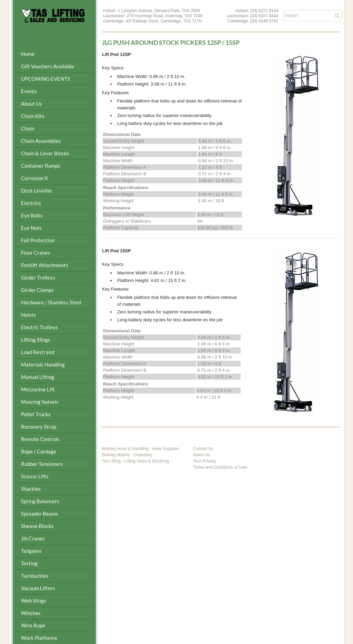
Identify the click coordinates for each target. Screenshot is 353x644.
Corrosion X (34, 178)
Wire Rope (33, 625)
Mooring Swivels (40, 402)
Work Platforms (39, 638)
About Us (32, 104)
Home (28, 54)
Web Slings (34, 601)
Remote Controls (40, 439)
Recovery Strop (39, 427)
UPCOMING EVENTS (46, 79)
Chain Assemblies (41, 141)
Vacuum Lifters (38, 588)
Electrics (31, 203)
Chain (28, 128)
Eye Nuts (31, 228)
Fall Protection (38, 240)
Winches (31, 613)
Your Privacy (205, 461)
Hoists (28, 315)
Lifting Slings (36, 340)
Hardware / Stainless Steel (51, 302)
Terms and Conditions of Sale (220, 467)
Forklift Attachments (45, 265)
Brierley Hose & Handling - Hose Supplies (140, 449)
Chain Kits (33, 116)
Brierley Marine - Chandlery (127, 455)
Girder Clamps (37, 290)
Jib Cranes (33, 538)
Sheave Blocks (37, 526)
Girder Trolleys (38, 277)
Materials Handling (43, 364)
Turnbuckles (35, 576)
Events (29, 91)
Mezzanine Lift (38, 389)
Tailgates (31, 551)
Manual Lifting (38, 377)
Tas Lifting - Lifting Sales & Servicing (135, 461)
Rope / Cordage (39, 451)
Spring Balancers (40, 501)
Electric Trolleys (39, 327)
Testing (29, 563)
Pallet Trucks (36, 414)
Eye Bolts (32, 215)
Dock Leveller (37, 191)
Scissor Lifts (35, 476)
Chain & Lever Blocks (45, 153)
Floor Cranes (36, 253)
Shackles (31, 489)
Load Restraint (38, 352)
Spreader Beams (40, 514)
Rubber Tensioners (42, 464)
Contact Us (203, 449)
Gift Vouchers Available (48, 66)
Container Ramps (41, 166)
